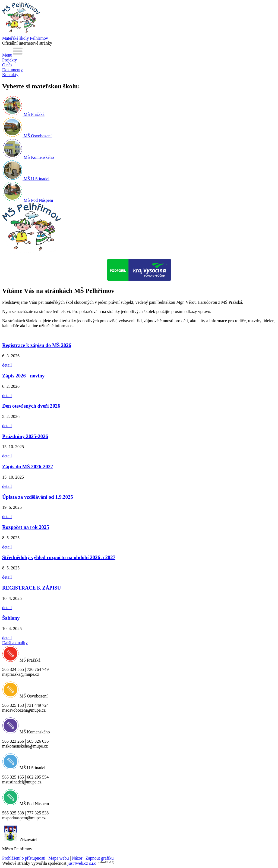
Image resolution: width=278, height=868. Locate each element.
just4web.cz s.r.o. (82, 863)
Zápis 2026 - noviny (23, 376)
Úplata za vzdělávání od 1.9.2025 (38, 497)
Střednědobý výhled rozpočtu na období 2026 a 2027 (59, 557)
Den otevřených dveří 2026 (31, 406)
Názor (77, 858)
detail (7, 365)
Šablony (11, 618)
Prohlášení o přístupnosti (24, 858)
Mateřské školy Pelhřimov (25, 38)
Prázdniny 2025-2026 (25, 436)
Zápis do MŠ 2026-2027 (28, 466)
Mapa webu (59, 858)
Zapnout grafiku (100, 858)
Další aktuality (15, 643)
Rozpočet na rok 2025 (26, 527)
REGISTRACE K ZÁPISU (31, 588)
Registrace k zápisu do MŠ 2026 (37, 345)
